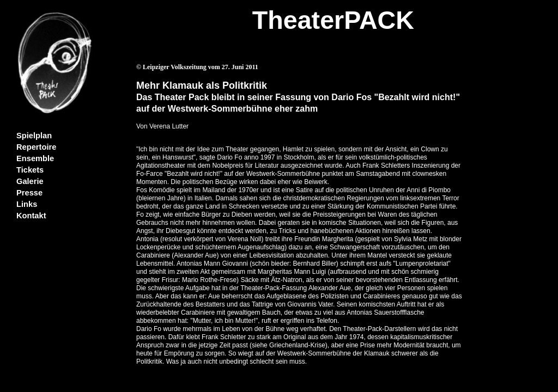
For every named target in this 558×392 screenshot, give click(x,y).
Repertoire (36, 147)
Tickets (30, 170)
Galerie (30, 181)
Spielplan (34, 136)
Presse (29, 193)
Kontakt (31, 216)
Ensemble (35, 158)
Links (27, 204)
